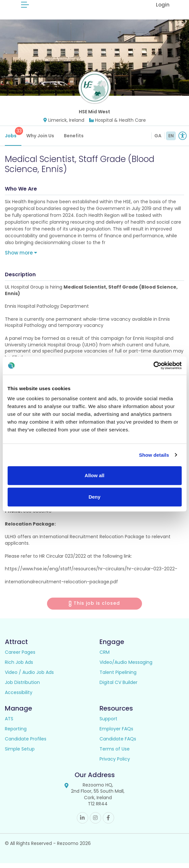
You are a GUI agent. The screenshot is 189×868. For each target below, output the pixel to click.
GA (158, 141)
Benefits (74, 141)
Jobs (13, 138)
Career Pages (20, 657)
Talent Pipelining (118, 677)
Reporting (16, 734)
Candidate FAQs (118, 744)
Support (108, 724)
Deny (94, 497)
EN (171, 141)
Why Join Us (40, 141)
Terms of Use (115, 754)
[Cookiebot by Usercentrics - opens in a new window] (153, 366)
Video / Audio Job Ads (29, 677)
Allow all (94, 475)
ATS (9, 724)
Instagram (95, 823)
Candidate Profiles (26, 744)
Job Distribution (22, 687)
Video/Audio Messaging (126, 667)
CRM (105, 657)
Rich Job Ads (19, 667)
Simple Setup (20, 754)
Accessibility (19, 697)
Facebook (108, 823)
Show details (154, 455)
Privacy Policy (115, 764)
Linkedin (83, 823)
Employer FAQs (116, 734)
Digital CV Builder (118, 687)
